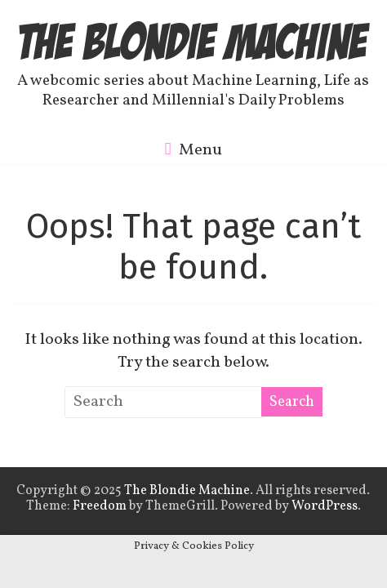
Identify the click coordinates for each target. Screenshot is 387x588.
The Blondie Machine (193, 42)
